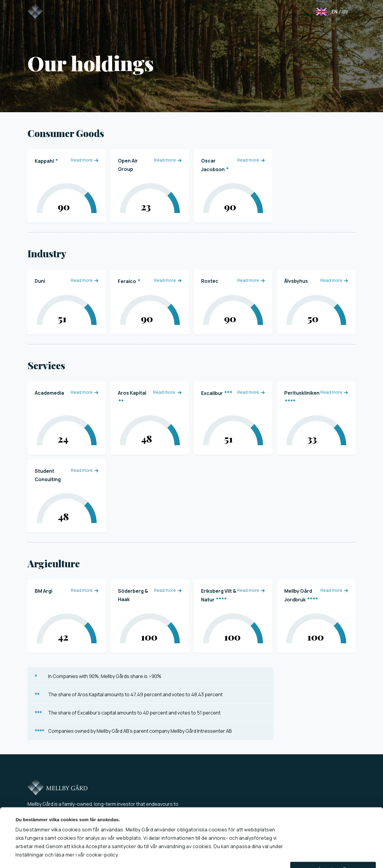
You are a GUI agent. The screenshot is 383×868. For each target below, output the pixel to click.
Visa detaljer (29, 856)
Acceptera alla (333, 853)
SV (344, 12)
